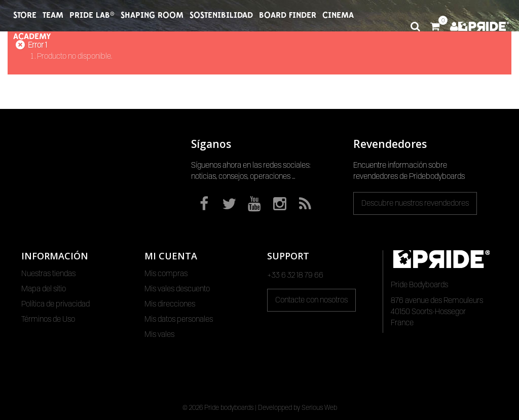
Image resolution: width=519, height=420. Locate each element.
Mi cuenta (171, 256)
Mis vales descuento (177, 289)
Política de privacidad (55, 304)
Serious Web (319, 407)
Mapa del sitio (44, 289)
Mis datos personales (179, 319)
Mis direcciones (170, 304)
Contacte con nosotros (311, 300)
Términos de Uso (48, 319)
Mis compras (166, 274)
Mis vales (159, 334)
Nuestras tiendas (48, 274)
